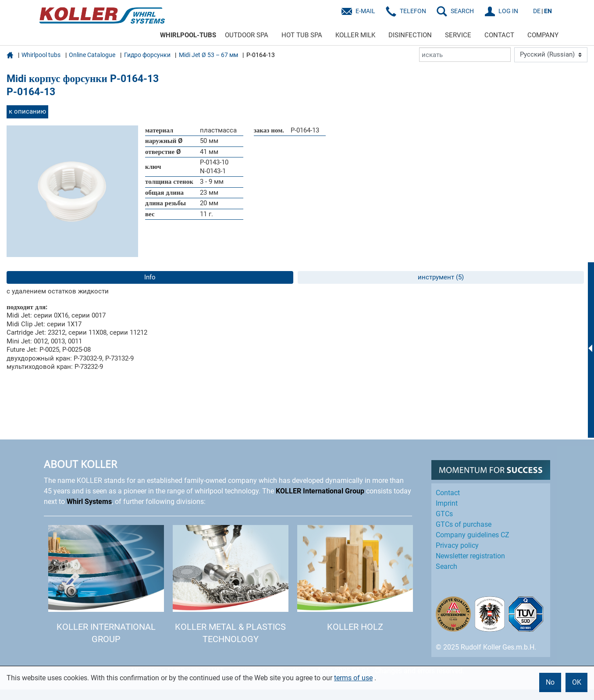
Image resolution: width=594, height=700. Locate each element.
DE (537, 11)
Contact (448, 493)
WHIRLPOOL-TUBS (188, 35)
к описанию (27, 111)
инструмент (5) (441, 277)
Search (446, 566)
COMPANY (543, 35)
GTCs (444, 514)
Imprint (447, 503)
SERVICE (458, 35)
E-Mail (365, 11)
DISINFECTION (410, 35)
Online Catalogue (92, 55)
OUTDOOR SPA (247, 35)
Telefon (413, 11)
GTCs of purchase (464, 524)
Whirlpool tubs (41, 55)
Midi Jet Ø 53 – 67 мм (208, 55)
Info (150, 277)
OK (577, 682)
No (550, 682)
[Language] (551, 55)
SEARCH (462, 11)
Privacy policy (457, 545)
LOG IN (508, 11)
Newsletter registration (470, 556)
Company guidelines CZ (473, 535)
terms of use (353, 678)
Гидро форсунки (147, 55)
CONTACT (499, 35)
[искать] (465, 55)
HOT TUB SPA (302, 35)
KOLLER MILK (355, 35)
